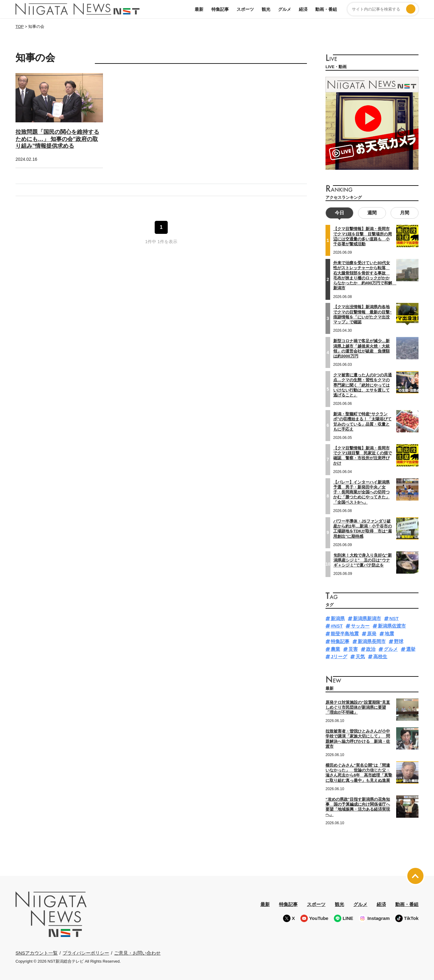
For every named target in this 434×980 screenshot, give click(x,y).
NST (394, 618)
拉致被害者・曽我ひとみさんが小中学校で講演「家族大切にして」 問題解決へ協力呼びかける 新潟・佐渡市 (358, 738)
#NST (337, 626)
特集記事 (220, 9)
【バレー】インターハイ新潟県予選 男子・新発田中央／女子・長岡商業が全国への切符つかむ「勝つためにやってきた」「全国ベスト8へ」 (361, 492)
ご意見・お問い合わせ (137, 952)
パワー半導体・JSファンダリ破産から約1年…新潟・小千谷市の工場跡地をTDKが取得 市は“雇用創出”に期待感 (363, 528)
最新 (199, 9)
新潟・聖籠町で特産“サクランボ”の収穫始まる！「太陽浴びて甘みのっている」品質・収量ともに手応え (363, 421)
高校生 (380, 656)
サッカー (360, 626)
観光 (266, 9)
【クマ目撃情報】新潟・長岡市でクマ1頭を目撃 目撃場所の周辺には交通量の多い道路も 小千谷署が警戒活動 (363, 236)
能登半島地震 (345, 633)
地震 (389, 633)
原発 (372, 633)
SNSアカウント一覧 (37, 952)
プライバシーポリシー (86, 952)
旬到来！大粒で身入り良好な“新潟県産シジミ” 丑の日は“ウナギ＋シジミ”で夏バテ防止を (363, 560)
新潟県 (338, 618)
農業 (335, 648)
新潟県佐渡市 (392, 626)
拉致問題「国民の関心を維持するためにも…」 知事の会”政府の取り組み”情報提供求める (57, 139)
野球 (399, 641)
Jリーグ (339, 656)
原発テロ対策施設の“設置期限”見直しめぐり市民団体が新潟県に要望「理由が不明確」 (358, 707)
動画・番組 (326, 9)
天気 (360, 656)
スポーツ (245, 9)
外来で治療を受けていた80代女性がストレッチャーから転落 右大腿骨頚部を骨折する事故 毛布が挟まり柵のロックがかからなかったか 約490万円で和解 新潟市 (365, 275)
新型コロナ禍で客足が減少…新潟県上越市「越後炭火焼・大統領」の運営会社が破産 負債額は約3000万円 (361, 348)
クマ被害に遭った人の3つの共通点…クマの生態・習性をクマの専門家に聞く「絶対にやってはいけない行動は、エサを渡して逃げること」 (363, 384)
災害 (353, 648)
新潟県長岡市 (372, 641)
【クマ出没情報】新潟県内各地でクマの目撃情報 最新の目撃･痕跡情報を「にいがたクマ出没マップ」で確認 (363, 314)
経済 (303, 9)
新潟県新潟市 (367, 618)
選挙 (411, 648)
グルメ (285, 9)
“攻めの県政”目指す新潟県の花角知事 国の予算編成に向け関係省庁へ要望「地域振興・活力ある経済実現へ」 (358, 806)
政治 (371, 648)
